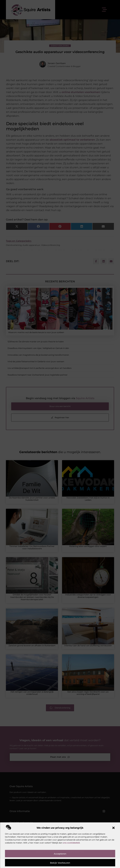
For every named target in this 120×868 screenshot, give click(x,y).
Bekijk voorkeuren (60, 863)
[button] (113, 828)
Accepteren (60, 854)
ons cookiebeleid (71, 843)
